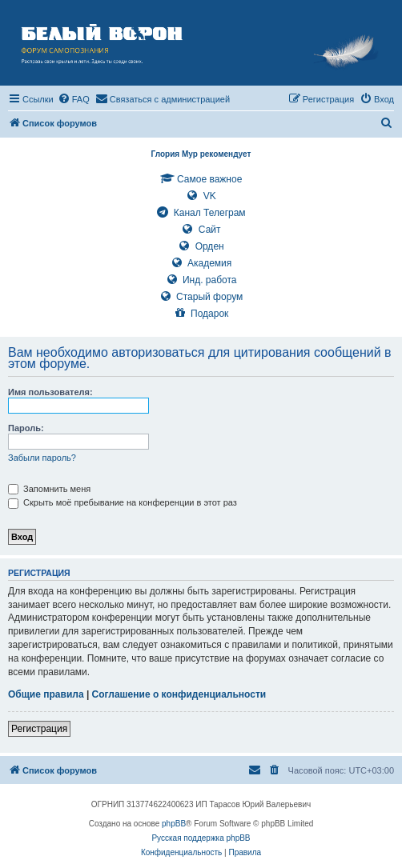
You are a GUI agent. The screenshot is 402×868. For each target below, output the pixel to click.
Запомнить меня (49, 489)
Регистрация (39, 729)
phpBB (174, 824)
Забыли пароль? (42, 458)
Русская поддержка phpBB (201, 838)
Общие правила (46, 694)
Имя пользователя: (50, 392)
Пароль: (26, 428)
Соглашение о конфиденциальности (179, 694)
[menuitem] (74, 99)
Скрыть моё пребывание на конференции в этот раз (123, 502)
